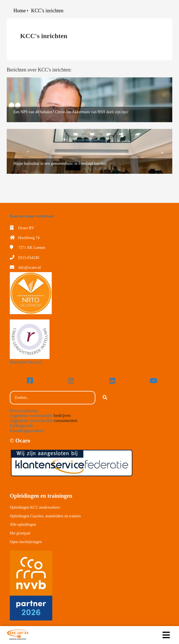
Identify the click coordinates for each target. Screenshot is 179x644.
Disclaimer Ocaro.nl (26, 362)
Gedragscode (22, 426)
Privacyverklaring (24, 411)
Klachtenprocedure (27, 431)
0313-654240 (29, 258)
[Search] (105, 398)
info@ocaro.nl (30, 267)
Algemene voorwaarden (31, 415)
